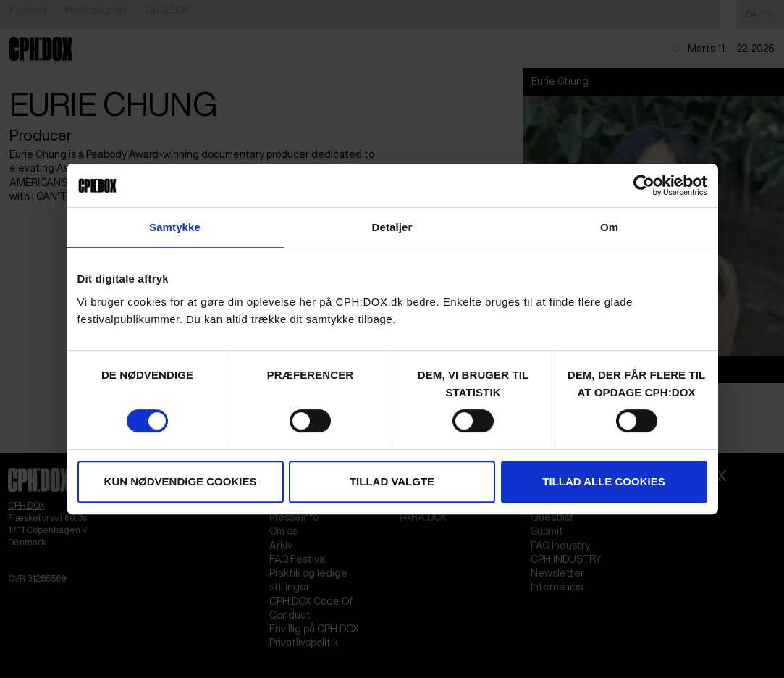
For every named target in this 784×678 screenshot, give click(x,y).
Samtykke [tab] (175, 227)
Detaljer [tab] (392, 227)
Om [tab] (609, 227)
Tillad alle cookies (603, 481)
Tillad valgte (392, 481)
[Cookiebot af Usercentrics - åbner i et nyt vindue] (644, 185)
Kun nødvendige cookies (181, 481)
